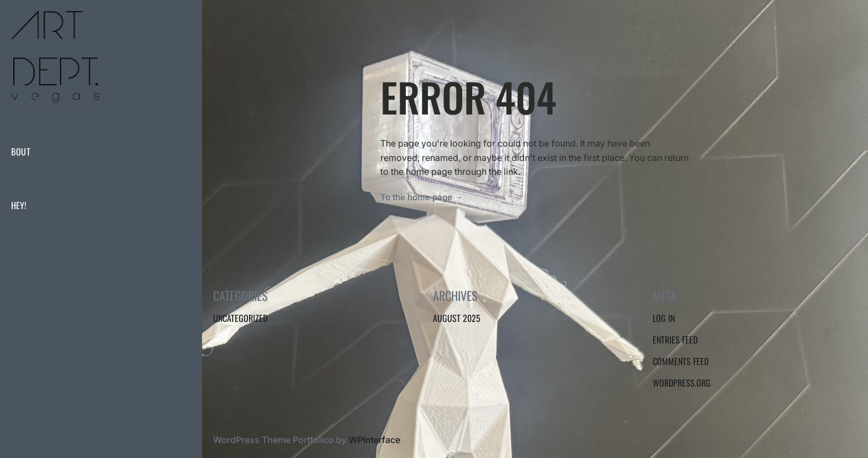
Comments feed (681, 361)
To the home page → (422, 197)
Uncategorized (240, 318)
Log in (664, 318)
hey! (19, 205)
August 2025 (457, 318)
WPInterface (374, 440)
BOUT (21, 152)
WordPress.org (682, 383)
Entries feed (675, 340)
